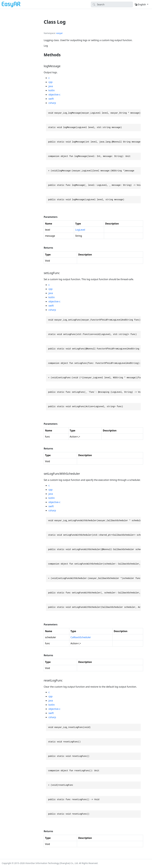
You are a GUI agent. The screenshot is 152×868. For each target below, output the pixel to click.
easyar (59, 33)
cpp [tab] (50, 82)
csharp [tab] (52, 103)
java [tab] (51, 86)
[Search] (112, 4)
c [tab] (49, 78)
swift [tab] (51, 99)
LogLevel (80, 230)
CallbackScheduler (81, 637)
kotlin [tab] (52, 90)
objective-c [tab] (54, 95)
